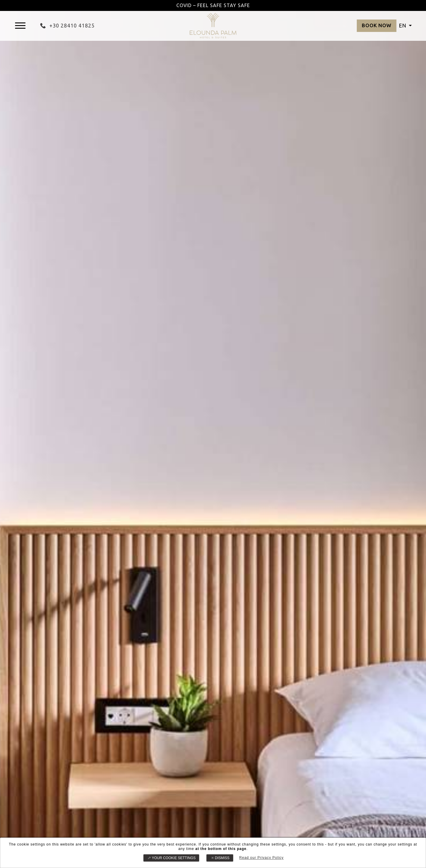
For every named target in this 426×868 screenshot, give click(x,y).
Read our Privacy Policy (261, 858)
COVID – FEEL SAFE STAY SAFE (213, 5)
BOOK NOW (375, 25)
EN (403, 25)
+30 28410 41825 (67, 25)
